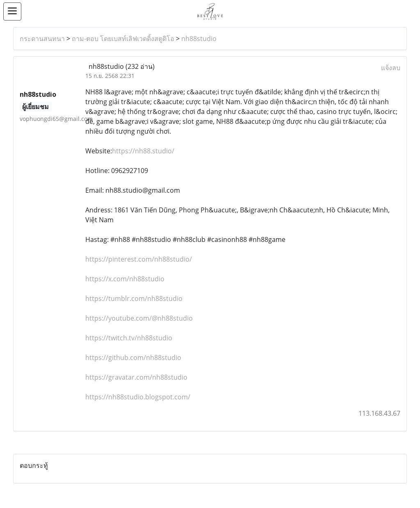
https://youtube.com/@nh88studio (139, 318)
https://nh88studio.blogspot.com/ (138, 397)
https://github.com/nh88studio (133, 358)
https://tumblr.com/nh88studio (134, 298)
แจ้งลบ (391, 68)
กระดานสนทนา (42, 39)
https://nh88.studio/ (143, 151)
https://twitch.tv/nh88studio (129, 338)
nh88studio (199, 39)
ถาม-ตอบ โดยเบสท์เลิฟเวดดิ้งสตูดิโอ (123, 39)
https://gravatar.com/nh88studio (136, 377)
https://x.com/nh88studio (125, 279)
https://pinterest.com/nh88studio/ (139, 259)
